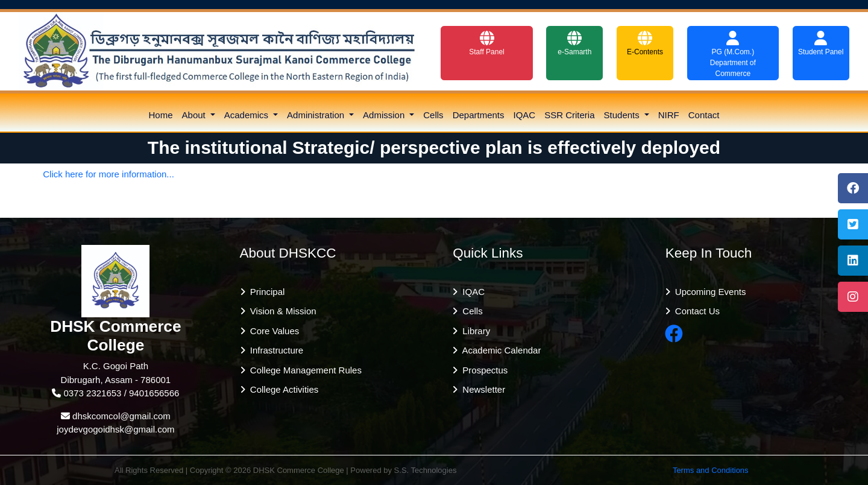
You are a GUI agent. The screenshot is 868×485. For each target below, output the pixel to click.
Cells (433, 115)
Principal (265, 292)
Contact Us (695, 311)
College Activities (282, 389)
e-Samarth (574, 43)
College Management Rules (303, 370)
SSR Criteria (569, 115)
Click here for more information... (108, 174)
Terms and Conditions (711, 470)
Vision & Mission (281, 311)
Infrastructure (275, 350)
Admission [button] (385, 115)
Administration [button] (317, 115)
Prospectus (483, 370)
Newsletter (481, 389)
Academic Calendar (499, 350)
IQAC (525, 115)
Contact (704, 115)
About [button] (195, 115)
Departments (479, 115)
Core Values (272, 331)
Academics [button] (248, 115)
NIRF (669, 115)
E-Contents (645, 43)
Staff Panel (487, 43)
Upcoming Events (708, 292)
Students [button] (623, 115)
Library (474, 331)
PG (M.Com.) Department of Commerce (733, 54)
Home (161, 115)
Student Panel (821, 43)
